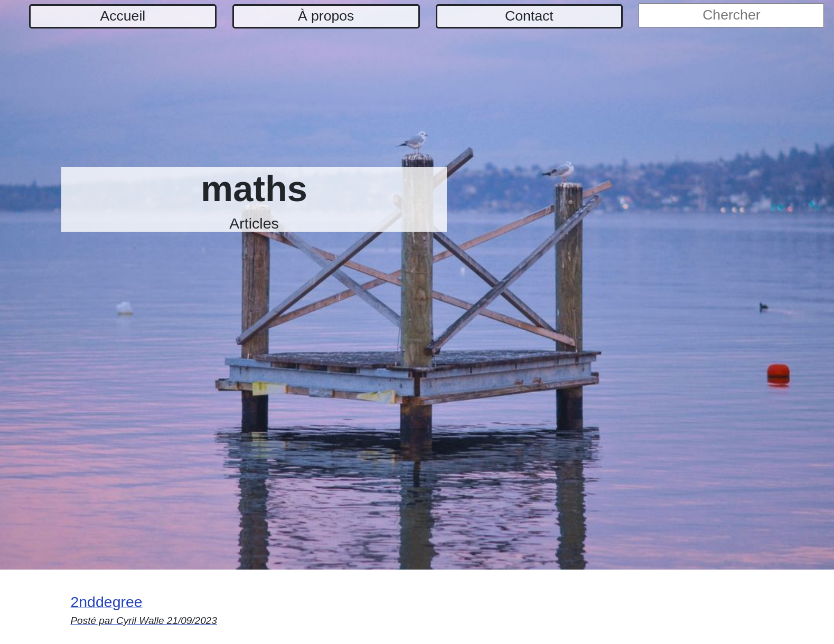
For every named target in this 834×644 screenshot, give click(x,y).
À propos (326, 16)
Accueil (123, 16)
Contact (529, 16)
